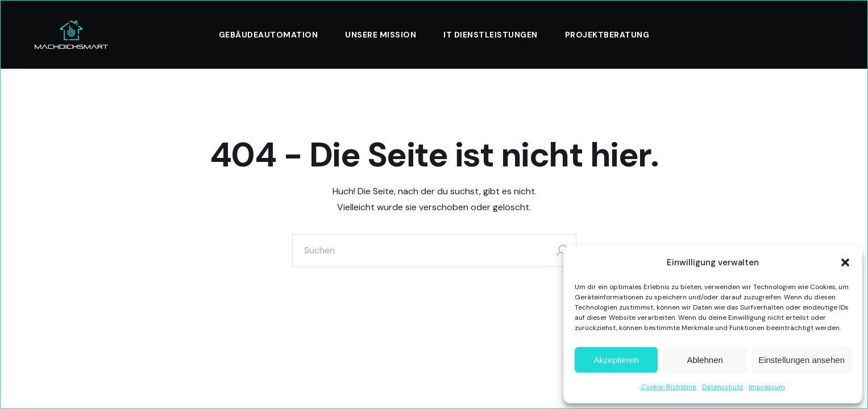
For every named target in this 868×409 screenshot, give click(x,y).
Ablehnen (705, 360)
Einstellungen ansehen (801, 360)
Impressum (767, 387)
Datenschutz (722, 387)
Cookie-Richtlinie (668, 387)
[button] (845, 262)
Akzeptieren (616, 360)
